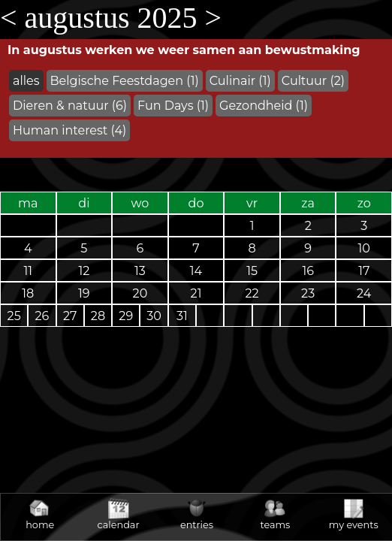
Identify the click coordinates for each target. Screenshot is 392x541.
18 (28, 293)
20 (140, 293)
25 (14, 316)
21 (196, 293)
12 (84, 271)
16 (308, 271)
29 (126, 316)
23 (308, 293)
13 (140, 271)
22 (252, 293)
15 (252, 271)
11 (29, 271)
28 (98, 316)
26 (42, 316)
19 (84, 293)
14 (196, 271)
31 (182, 316)
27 (70, 316)
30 (154, 316)
